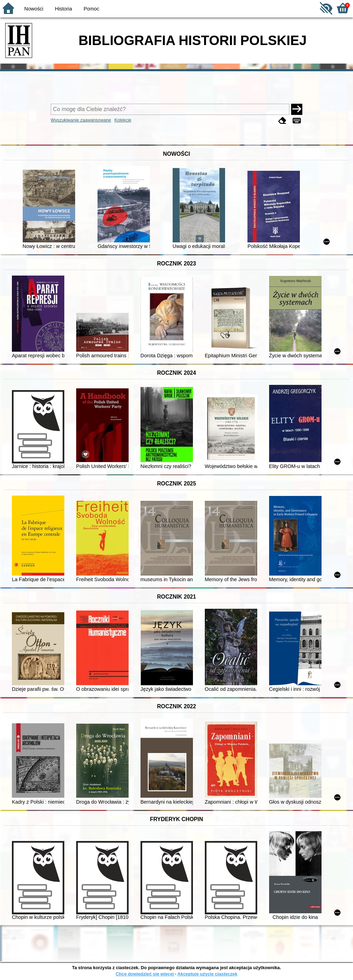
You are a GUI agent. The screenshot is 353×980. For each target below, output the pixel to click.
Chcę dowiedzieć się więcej (145, 974)
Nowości (34, 9)
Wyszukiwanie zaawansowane (81, 120)
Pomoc (91, 9)
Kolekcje (123, 120)
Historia (63, 9)
